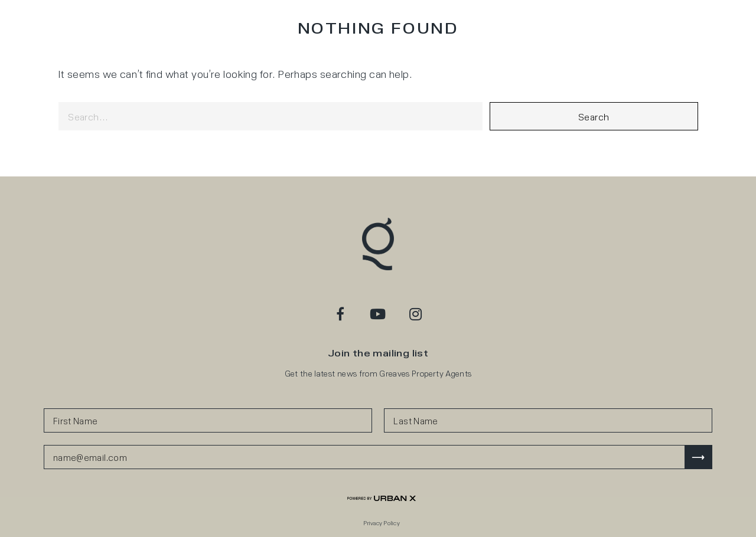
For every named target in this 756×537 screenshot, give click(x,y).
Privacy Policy (382, 523)
